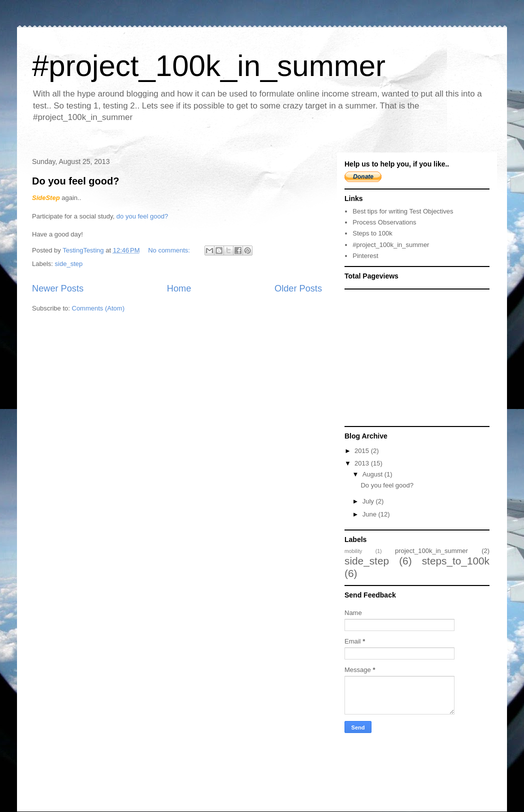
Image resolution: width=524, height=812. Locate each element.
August (373, 474)
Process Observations (384, 222)
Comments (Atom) (98, 308)
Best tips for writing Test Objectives (403, 211)
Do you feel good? (75, 181)
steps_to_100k (456, 561)
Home (179, 288)
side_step (69, 264)
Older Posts (298, 288)
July (369, 501)
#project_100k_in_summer (209, 66)
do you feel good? (142, 216)
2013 (363, 463)
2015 (363, 451)
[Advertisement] (419, 357)
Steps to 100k (372, 233)
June (370, 514)
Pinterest (365, 256)
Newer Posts (58, 288)
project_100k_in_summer (431, 551)
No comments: (170, 250)
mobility (353, 551)
